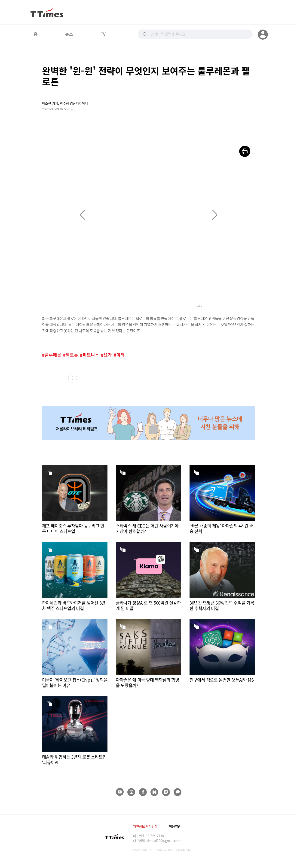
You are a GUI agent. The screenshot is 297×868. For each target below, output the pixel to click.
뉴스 (69, 34)
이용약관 (175, 826)
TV (103, 34)
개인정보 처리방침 (145, 826)
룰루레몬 (53, 355)
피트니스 (91, 355)
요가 (108, 355)
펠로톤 (72, 355)
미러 (120, 355)
